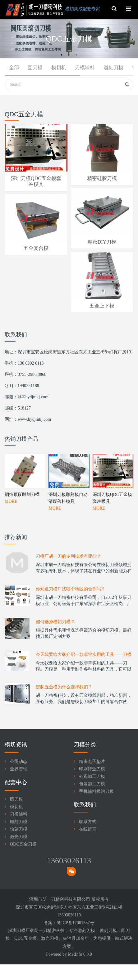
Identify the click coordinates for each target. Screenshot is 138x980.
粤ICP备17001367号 (76, 923)
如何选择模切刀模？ (55, 648)
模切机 (59, 68)
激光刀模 (19, 837)
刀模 (91, 931)
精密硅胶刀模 (102, 178)
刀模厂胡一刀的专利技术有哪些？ (68, 582)
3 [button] (76, 55)
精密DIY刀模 (102, 242)
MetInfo (75, 954)
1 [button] (62, 55)
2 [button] (69, 55)
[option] (69, 39)
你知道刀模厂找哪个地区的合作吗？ (71, 615)
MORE (11, 565)
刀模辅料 (85, 68)
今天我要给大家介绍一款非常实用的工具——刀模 (84, 680)
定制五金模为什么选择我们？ (64, 713)
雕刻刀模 (113, 68)
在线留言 (88, 829)
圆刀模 (35, 68)
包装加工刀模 (92, 784)
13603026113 (69, 861)
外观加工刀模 (92, 776)
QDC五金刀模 (23, 844)
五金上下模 (102, 306)
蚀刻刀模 (19, 829)
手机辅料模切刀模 (96, 791)
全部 (14, 68)
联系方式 (88, 822)
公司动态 (19, 762)
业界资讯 (19, 769)
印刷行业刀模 (92, 769)
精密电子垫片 (92, 762)
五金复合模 (36, 248)
